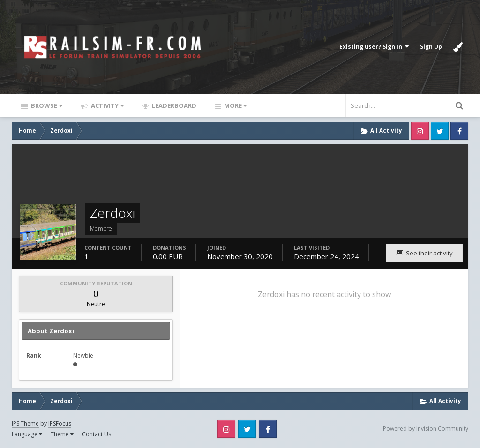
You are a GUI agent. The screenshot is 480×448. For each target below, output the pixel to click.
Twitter (440, 131)
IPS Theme (25, 423)
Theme (62, 434)
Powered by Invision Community (426, 429)
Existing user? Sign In (374, 47)
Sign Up (431, 47)
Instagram (420, 131)
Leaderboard (173, 105)
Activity (107, 105)
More (235, 105)
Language (27, 434)
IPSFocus (60, 423)
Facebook (459, 131)
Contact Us (97, 434)
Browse (46, 105)
